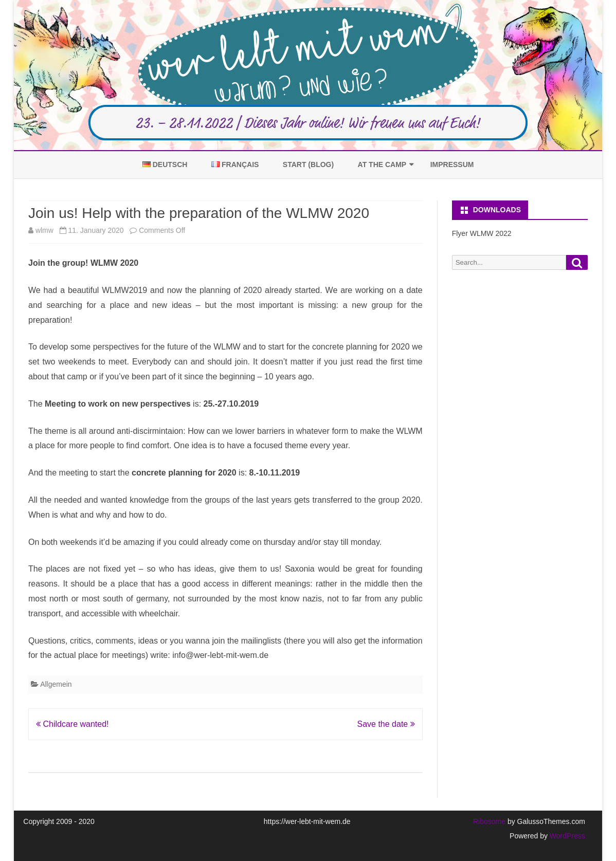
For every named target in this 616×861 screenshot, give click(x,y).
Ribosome (489, 821)
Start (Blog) (308, 164)
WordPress (566, 836)
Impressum (452, 164)
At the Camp (382, 164)
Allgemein (56, 684)
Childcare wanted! (73, 724)
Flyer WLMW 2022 (482, 233)
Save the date (386, 724)
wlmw (44, 230)
